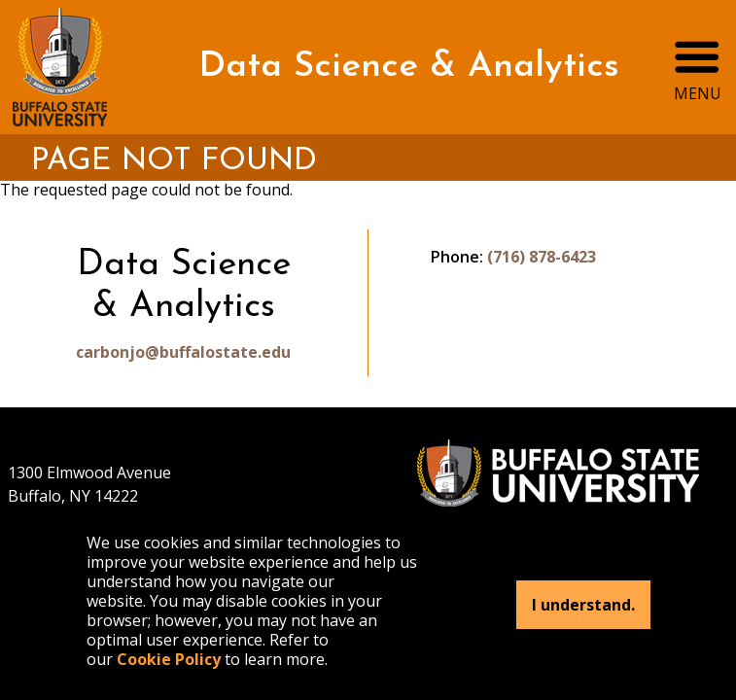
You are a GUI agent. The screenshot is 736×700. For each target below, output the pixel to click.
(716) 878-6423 (542, 257)
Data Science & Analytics (409, 67)
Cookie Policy (169, 659)
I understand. (583, 605)
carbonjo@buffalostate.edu (183, 352)
